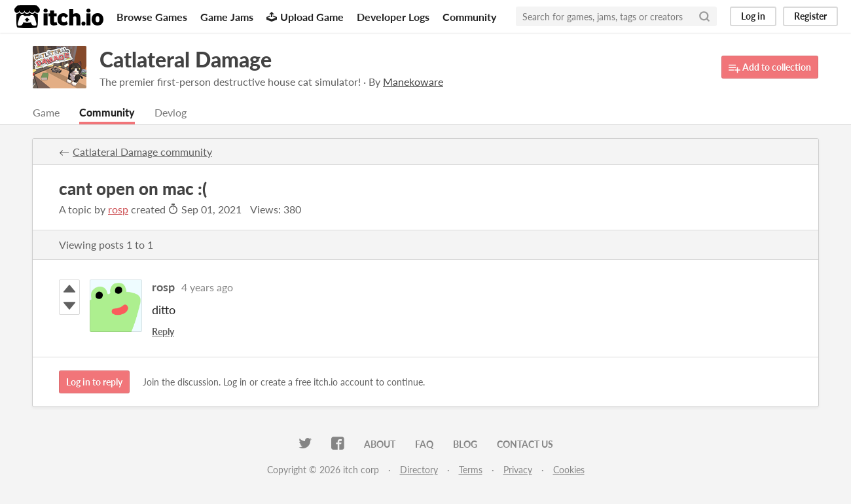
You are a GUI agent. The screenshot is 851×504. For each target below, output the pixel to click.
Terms (471, 470)
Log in (753, 16)
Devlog (171, 112)
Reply (163, 332)
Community (469, 17)
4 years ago (207, 287)
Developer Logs (393, 17)
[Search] (704, 16)
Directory (419, 470)
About (380, 444)
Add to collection (770, 68)
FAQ (424, 444)
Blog (465, 444)
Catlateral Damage (186, 59)
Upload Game (305, 17)
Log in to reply (94, 382)
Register (810, 16)
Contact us (525, 444)
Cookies (569, 470)
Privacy (518, 470)
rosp (118, 209)
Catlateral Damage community (142, 152)
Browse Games (152, 17)
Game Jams (227, 17)
